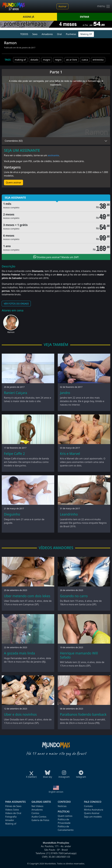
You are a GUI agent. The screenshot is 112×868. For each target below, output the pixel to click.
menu (104, 6)
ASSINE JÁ (29, 17)
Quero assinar (13, 182)
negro (58, 60)
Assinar (62, 6)
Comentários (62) (14, 141)
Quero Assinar (92, 813)
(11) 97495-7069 (55, 853)
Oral (59, 34)
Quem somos (65, 816)
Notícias (62, 806)
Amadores (47, 34)
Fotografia (11, 817)
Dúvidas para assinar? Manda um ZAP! (56, 257)
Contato (88, 806)
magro (47, 60)
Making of (11, 824)
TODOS (24, 34)
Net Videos (37, 806)
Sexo (35, 34)
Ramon (11, 332)
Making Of (86, 34)
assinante (53, 155)
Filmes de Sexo (13, 806)
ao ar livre (72, 60)
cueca (85, 60)
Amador (10, 820)
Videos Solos (12, 810)
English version (56, 792)
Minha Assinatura (94, 810)
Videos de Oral (13, 813)
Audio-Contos (39, 817)
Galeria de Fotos (40, 820)
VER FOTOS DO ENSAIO (16, 304)
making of (20, 60)
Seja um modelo (93, 817)
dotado (34, 60)
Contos (35, 813)
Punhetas (71, 34)
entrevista (98, 60)
